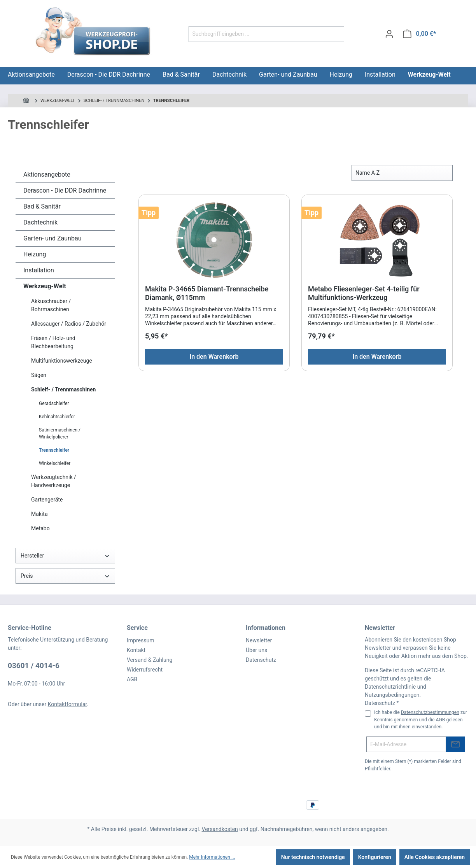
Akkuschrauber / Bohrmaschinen (51, 305)
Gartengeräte (47, 500)
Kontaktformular (67, 704)
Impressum (140, 640)
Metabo (40, 528)
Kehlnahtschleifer (57, 417)
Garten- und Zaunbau (52, 238)
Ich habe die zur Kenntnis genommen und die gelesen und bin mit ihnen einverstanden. (421, 720)
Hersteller (65, 556)
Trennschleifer (54, 450)
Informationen (266, 628)
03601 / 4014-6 (34, 665)
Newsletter (259, 640)
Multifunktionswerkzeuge (62, 361)
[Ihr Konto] (389, 34)
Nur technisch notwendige (313, 857)
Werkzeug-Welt (45, 286)
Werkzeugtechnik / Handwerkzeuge (54, 481)
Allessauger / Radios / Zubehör (69, 324)
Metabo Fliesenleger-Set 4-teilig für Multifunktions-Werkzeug (364, 293)
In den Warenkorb (214, 357)
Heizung (35, 254)
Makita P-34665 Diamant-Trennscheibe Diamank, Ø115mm (207, 293)
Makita (39, 514)
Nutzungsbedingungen (392, 695)
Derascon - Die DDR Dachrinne (65, 190)
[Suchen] (335, 34)
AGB (132, 679)
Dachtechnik (40, 222)
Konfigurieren (375, 857)
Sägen (39, 375)
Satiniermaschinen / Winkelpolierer (60, 433)
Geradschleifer (54, 403)
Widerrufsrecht (145, 670)
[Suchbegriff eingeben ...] (257, 34)
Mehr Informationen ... (212, 857)
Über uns (256, 650)
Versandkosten (220, 829)
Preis (65, 576)
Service (137, 628)
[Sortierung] (402, 173)
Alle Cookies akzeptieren (435, 857)
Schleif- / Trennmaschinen (63, 389)
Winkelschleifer (55, 463)
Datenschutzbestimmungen (430, 712)
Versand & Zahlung (150, 660)
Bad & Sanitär (42, 206)
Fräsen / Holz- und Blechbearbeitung (53, 342)
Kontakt (136, 650)
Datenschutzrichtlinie (390, 687)
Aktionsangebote (47, 174)
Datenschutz (261, 660)
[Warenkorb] (419, 34)
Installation (39, 270)
